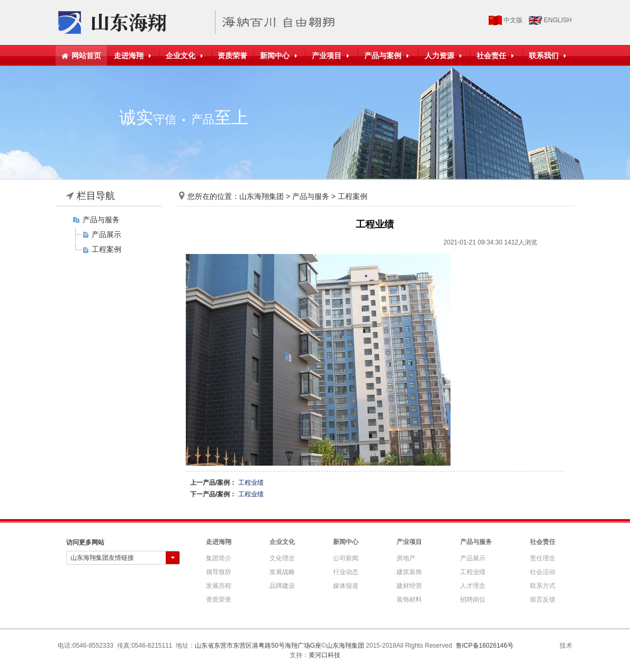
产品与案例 (388, 56)
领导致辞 (219, 572)
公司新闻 (346, 558)
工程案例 (106, 249)
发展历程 (219, 586)
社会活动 (543, 572)
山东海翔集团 (262, 196)
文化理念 (282, 558)
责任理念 (543, 558)
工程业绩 (251, 483)
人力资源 (444, 56)
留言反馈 (543, 600)
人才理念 (473, 586)
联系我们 (549, 56)
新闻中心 (280, 56)
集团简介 (219, 558)
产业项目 (332, 56)
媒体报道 (346, 586)
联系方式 (543, 586)
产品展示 (106, 234)
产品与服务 (101, 220)
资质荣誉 (232, 56)
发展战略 (282, 572)
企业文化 (186, 56)
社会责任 (496, 56)
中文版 (513, 20)
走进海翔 (134, 56)
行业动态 (346, 572)
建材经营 (409, 586)
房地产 (406, 558)
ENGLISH (558, 20)
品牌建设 (282, 586)
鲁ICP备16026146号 (485, 646)
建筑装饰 (409, 572)
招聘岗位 (473, 600)
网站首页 (81, 56)
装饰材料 (409, 600)
